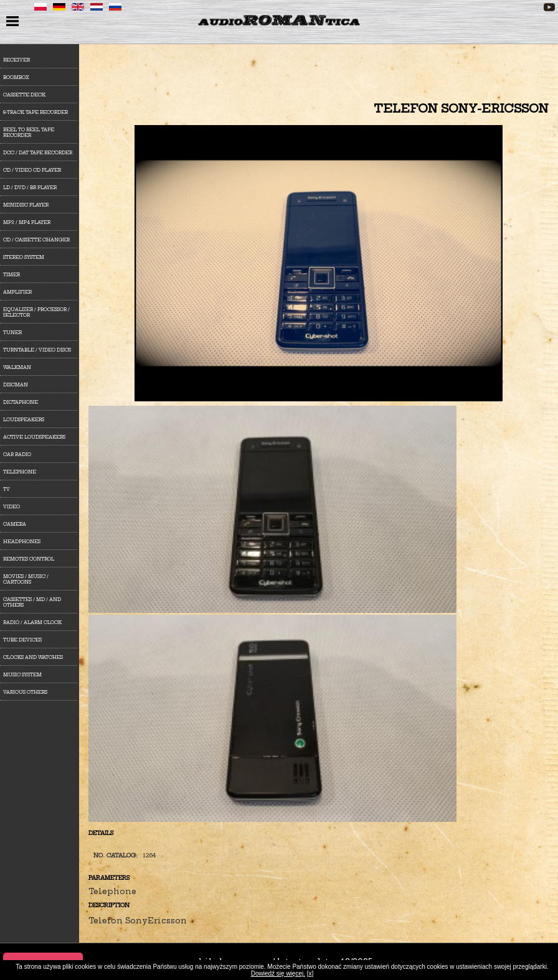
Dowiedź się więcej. (278, 973)
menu (14, 22)
